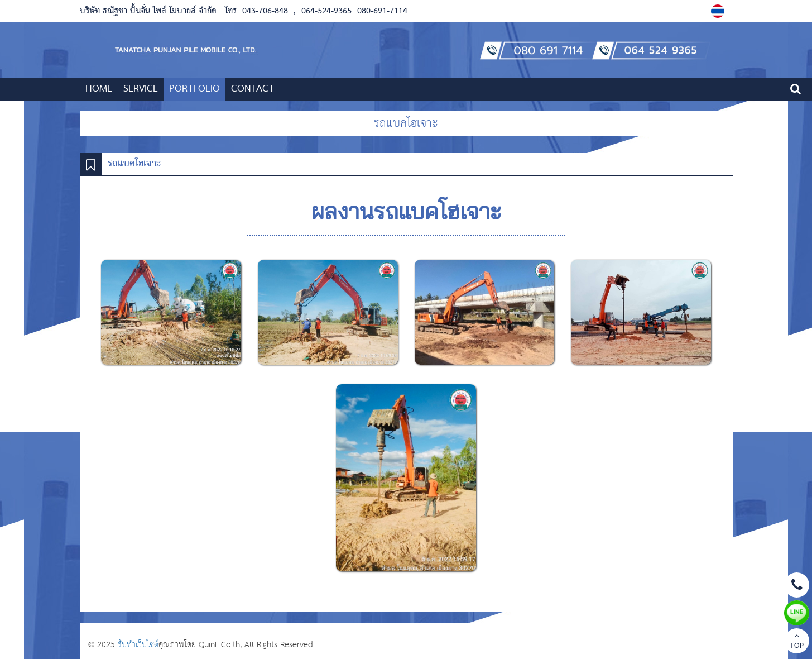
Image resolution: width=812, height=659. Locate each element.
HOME (99, 89)
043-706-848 (265, 11)
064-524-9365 (326, 11)
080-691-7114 (381, 11)
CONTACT (253, 89)
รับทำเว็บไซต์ (138, 645)
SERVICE (141, 89)
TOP (797, 642)
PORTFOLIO (194, 89)
